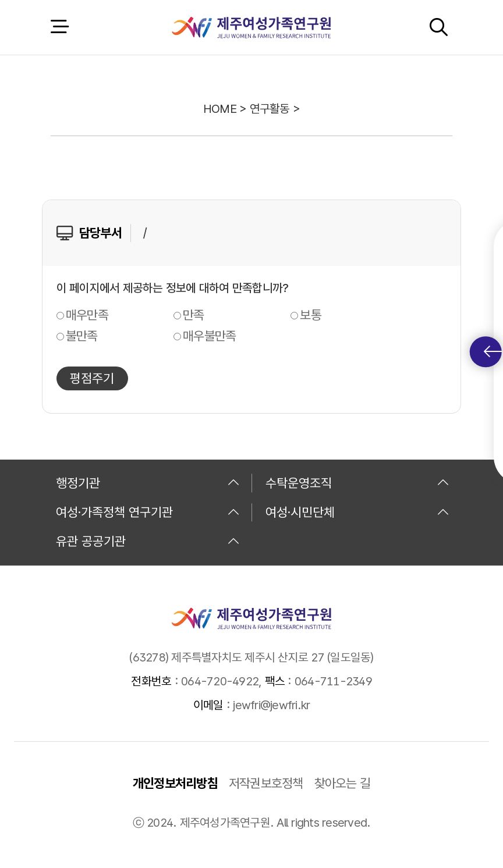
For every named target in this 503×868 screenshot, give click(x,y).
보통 (311, 315)
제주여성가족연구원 (251, 27)
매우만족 (87, 315)
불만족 (82, 336)
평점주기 (92, 378)
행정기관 (148, 483)
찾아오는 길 (343, 783)
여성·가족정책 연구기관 (148, 512)
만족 (194, 315)
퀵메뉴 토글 (493, 352)
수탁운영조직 (357, 483)
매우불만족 (209, 336)
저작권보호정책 (266, 783)
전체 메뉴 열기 (59, 27)
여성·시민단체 (357, 512)
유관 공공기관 (148, 541)
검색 (438, 27)
